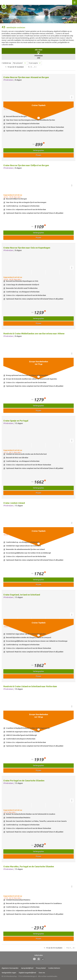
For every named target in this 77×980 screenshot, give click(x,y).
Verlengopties (38, 150)
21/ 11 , (6, 452)
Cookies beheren (54, 968)
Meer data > (18, 197)
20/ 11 (11, 452)
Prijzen (39, 155)
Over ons (42, 973)
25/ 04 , (6, 279)
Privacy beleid (41, 968)
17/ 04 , (6, 898)
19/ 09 (11, 197)
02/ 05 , (6, 197)
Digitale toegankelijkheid (27, 973)
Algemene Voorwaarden (10, 968)
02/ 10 (11, 898)
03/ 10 (6, 812)
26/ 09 (11, 279)
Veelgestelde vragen (9, 973)
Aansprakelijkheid (27, 968)
